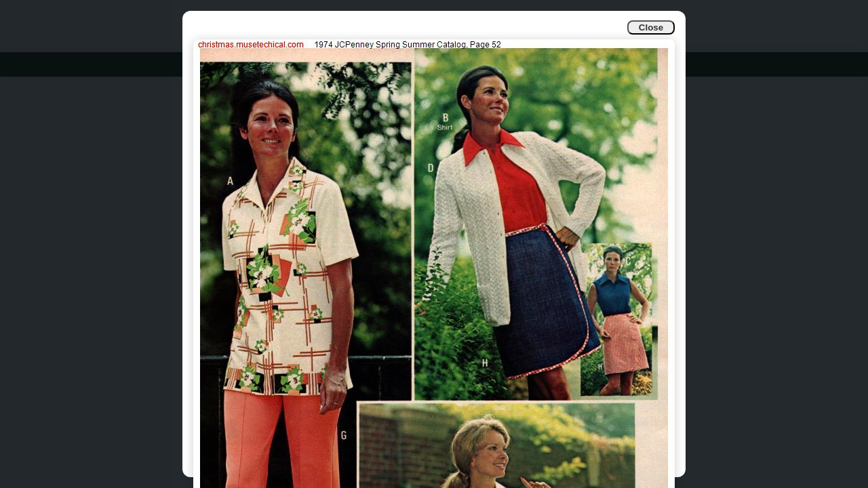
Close (651, 27)
